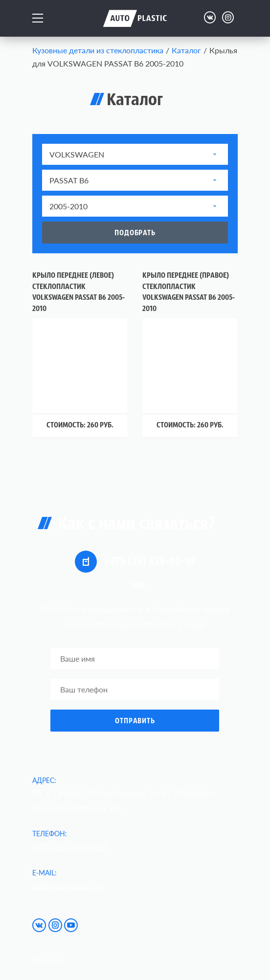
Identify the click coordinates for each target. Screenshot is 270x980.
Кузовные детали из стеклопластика (98, 50)
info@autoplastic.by (68, 886)
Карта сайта (47, 960)
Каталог (186, 50)
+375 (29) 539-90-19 (135, 562)
